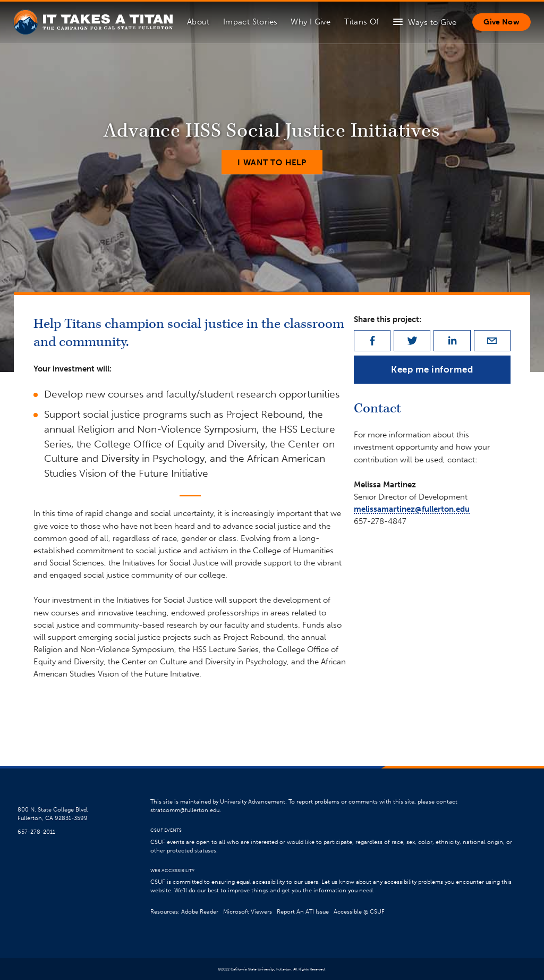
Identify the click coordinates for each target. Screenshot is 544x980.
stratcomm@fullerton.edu (185, 810)
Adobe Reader (200, 912)
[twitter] (412, 341)
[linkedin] (452, 341)
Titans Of (362, 22)
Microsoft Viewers (248, 912)
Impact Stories (250, 22)
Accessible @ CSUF (359, 912)
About (198, 22)
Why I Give (311, 22)
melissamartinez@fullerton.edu (412, 509)
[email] (492, 341)
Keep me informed (432, 369)
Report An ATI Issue (303, 912)
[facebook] (372, 341)
